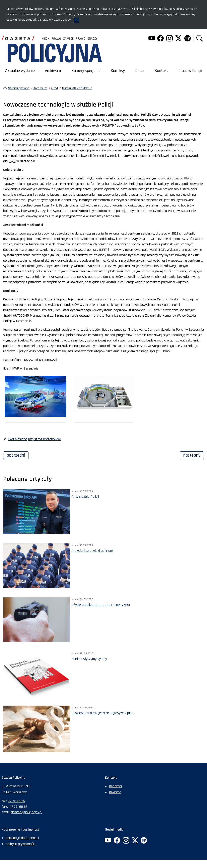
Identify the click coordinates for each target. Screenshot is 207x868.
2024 (54, 88)
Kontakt (161, 71)
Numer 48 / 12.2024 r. (77, 88)
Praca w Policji (190, 71)
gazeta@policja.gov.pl (27, 812)
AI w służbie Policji (85, 497)
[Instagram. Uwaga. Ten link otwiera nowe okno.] (169, 39)
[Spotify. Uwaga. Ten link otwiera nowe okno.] (187, 39)
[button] (200, 39)
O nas (140, 71)
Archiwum (53, 71)
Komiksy (118, 71)
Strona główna (19, 88)
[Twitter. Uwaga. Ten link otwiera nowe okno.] (179, 39)
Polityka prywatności (20, 844)
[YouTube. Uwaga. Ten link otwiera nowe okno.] (151, 39)
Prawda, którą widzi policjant (92, 551)
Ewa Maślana (17, 439)
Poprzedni (18, 455)
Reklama (115, 792)
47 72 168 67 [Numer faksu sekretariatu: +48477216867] (18, 807)
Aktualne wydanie (20, 71)
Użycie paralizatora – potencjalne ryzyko (101, 605)
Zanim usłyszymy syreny (89, 659)
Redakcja (115, 786)
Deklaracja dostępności (22, 838)
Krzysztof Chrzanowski (45, 439)
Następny (193, 455)
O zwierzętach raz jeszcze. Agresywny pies (102, 713)
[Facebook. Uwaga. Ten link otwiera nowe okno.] (160, 39)
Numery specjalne (86, 71)
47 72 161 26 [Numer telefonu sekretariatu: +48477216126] (16, 801)
